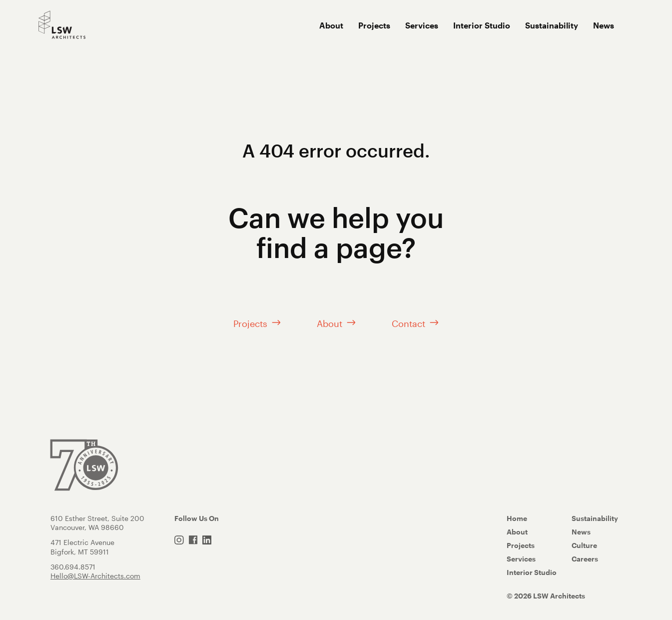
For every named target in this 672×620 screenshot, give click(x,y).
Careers (585, 561)
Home (517, 520)
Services (422, 25)
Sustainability (552, 25)
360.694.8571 (73, 569)
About (331, 25)
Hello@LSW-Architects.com (95, 578)
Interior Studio (482, 25)
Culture (584, 547)
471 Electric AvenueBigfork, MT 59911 (82, 549)
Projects (374, 25)
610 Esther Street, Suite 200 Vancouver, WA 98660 (97, 525)
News (604, 25)
